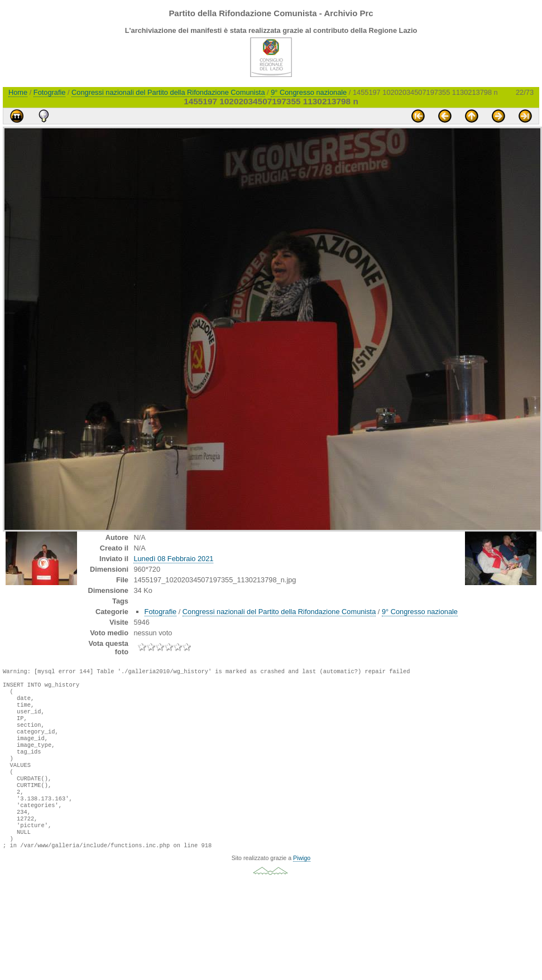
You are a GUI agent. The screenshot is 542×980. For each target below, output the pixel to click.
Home (18, 92)
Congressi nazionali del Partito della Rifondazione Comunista (168, 92)
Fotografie (50, 92)
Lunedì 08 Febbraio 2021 (173, 559)
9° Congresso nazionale (309, 92)
